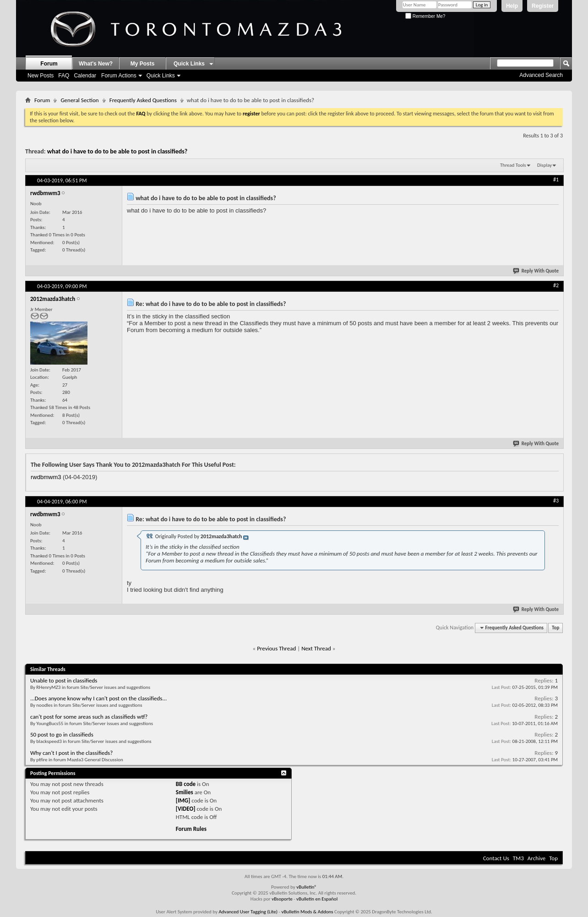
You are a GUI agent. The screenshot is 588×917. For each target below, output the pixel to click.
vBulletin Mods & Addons (307, 912)
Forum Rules (191, 829)
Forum (49, 64)
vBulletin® (307, 887)
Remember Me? (425, 16)
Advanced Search (541, 75)
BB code (186, 784)
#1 (556, 180)
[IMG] (183, 800)
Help (512, 6)
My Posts (143, 64)
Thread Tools (513, 165)
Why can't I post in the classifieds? (71, 753)
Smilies (185, 792)
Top (555, 628)
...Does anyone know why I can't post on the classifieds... (98, 698)
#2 (556, 285)
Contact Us (496, 858)
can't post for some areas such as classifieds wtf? (89, 717)
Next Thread (316, 648)
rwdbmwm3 (46, 477)
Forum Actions (119, 76)
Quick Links (161, 76)
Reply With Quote (536, 271)
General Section (79, 100)
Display (544, 165)
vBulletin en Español (317, 899)
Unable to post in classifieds (64, 680)
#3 (556, 501)
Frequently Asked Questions (143, 100)
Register (543, 6)
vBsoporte (282, 899)
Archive (536, 858)
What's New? (96, 64)
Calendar (85, 76)
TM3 (518, 858)
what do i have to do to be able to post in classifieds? (117, 151)
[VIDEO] (186, 809)
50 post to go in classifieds (62, 734)
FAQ (64, 76)
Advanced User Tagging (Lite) (248, 912)
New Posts (41, 76)
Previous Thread (276, 648)
